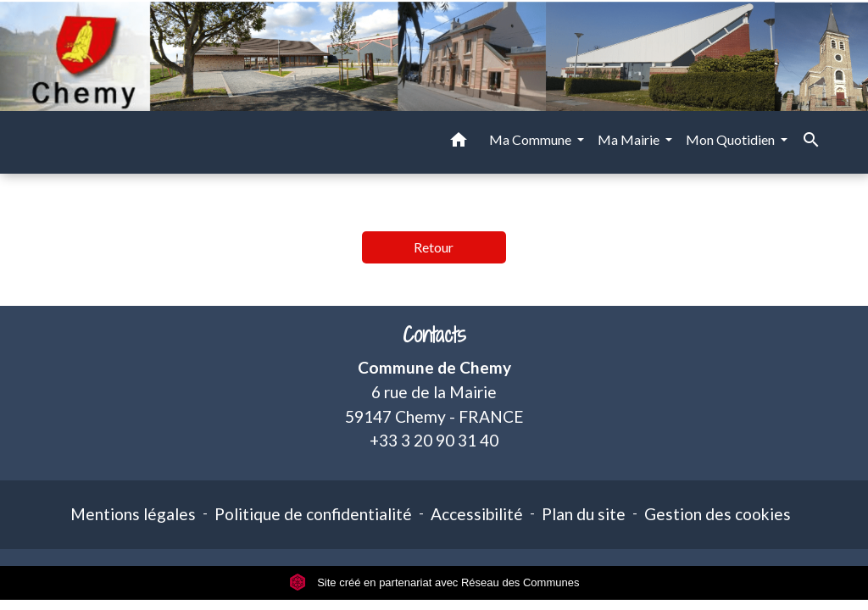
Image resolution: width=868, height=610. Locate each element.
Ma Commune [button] (531, 139)
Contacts (434, 335)
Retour (434, 247)
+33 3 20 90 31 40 (434, 440)
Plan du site (584, 514)
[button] (459, 142)
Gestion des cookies (718, 514)
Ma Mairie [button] (630, 139)
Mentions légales (133, 514)
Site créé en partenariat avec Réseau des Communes (434, 582)
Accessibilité (477, 514)
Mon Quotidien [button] (732, 139)
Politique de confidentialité (313, 514)
